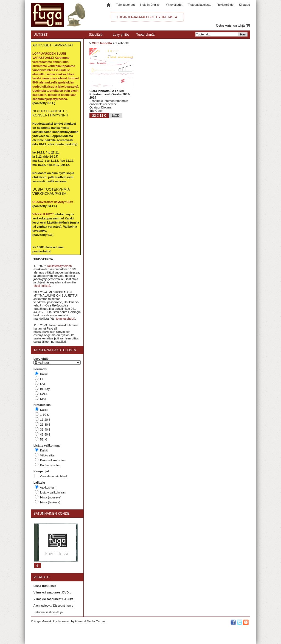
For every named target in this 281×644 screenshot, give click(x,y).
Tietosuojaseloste (200, 5)
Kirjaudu (245, 5)
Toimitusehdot (125, 5)
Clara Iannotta (102, 43)
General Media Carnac (90, 621)
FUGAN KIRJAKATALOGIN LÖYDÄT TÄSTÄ (147, 17)
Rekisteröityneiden (59, 266)
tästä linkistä (42, 286)
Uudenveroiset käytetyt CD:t (53, 202)
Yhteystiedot (174, 5)
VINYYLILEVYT (43, 214)
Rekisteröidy (225, 5)
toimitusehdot (65, 319)
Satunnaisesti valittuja (48, 612)
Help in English (150, 5)
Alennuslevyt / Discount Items (53, 606)
